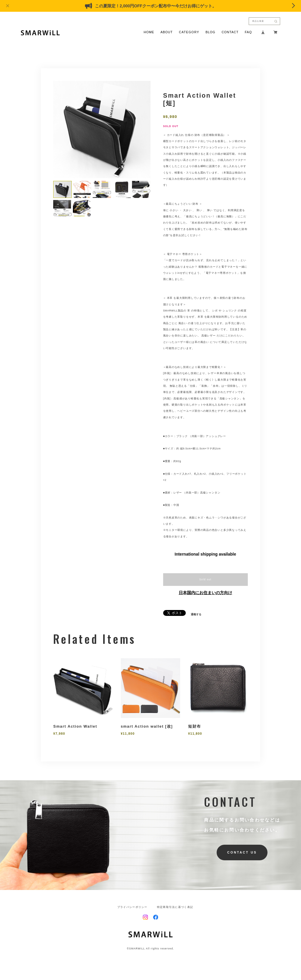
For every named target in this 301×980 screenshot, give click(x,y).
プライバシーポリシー (132, 907)
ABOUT (167, 32)
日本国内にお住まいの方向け (205, 593)
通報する (196, 615)
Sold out (205, 579)
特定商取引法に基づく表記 (175, 907)
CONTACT (230, 32)
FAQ (248, 32)
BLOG (210, 32)
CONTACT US (242, 852)
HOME (149, 32)
